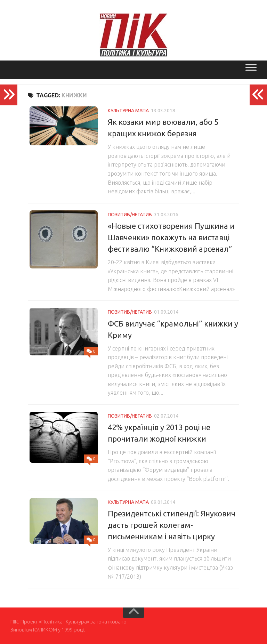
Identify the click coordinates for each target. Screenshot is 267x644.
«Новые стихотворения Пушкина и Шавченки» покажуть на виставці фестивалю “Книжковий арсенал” (171, 237)
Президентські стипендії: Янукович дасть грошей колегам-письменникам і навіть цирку (172, 525)
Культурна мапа (128, 111)
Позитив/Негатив (130, 215)
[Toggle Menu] (251, 67)
